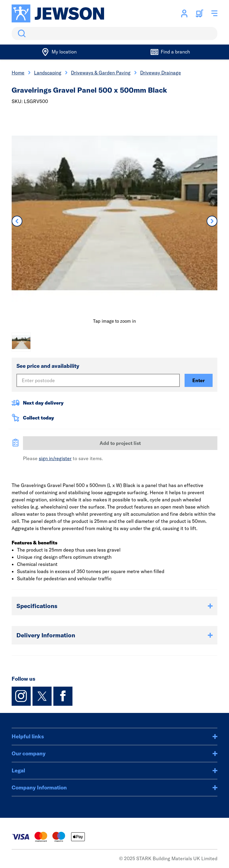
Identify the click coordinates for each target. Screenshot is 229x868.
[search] (114, 33)
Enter (199, 380)
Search (21, 33)
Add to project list (120, 443)
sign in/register (55, 458)
